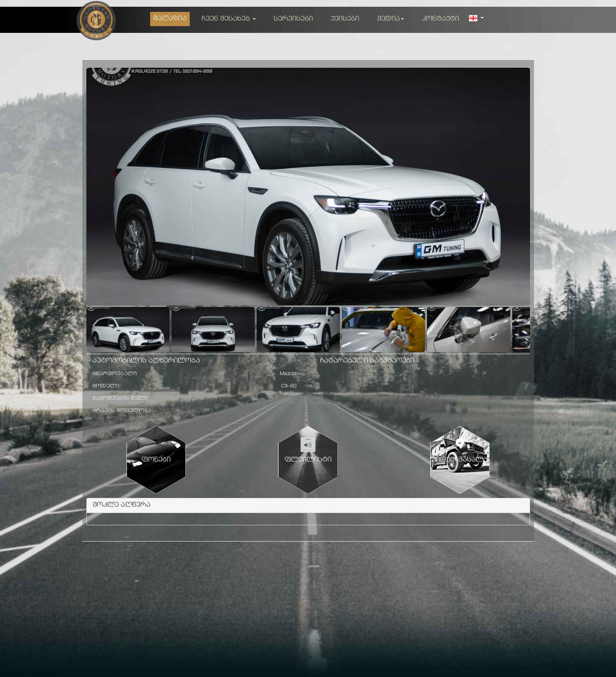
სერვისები (293, 19)
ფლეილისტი (308, 460)
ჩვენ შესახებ (229, 19)
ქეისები (345, 19)
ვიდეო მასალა (460, 460)
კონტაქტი (441, 19)
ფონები (156, 460)
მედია (391, 19)
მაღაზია (170, 19)
